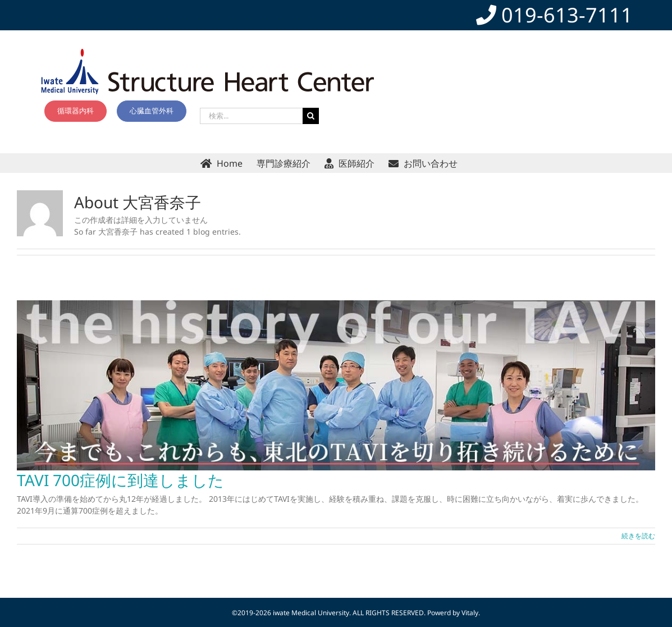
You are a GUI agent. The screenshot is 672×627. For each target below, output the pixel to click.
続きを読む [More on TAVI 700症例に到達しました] (638, 536)
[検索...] (251, 116)
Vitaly (470, 613)
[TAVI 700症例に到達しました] (336, 385)
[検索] (311, 116)
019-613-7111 (554, 15)
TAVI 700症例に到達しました (120, 480)
